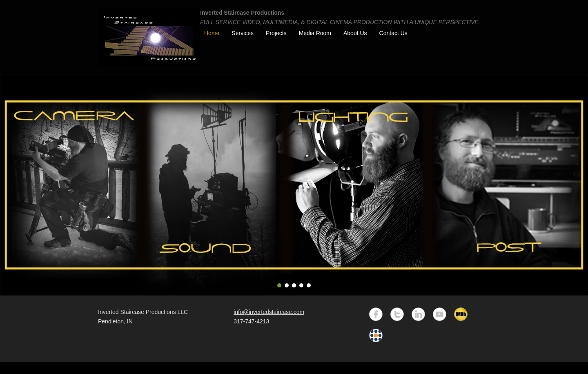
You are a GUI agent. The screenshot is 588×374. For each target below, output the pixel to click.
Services (243, 33)
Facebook (376, 314)
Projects (276, 33)
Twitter (397, 314)
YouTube (440, 314)
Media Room (315, 33)
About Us (355, 33)
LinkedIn (418, 314)
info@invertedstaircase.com (269, 312)
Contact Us (393, 33)
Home (212, 33)
